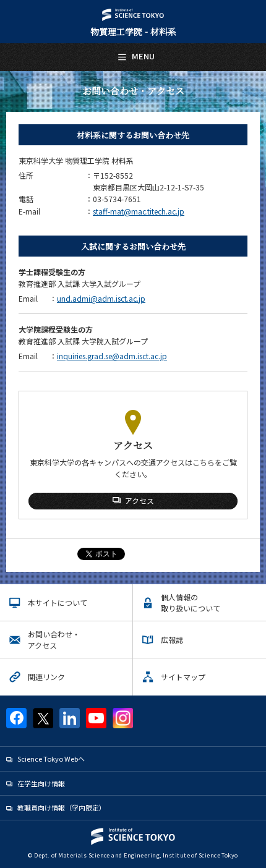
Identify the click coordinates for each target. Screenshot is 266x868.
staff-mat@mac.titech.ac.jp (139, 211)
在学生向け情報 (41, 783)
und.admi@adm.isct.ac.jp (101, 298)
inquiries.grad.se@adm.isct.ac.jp (112, 356)
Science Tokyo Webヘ (51, 759)
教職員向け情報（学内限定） (62, 807)
